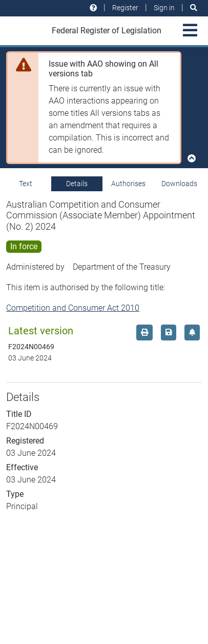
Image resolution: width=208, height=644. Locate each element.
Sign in (164, 8)
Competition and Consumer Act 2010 (73, 308)
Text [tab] (26, 184)
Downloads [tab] (179, 184)
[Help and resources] (93, 8)
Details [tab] (77, 184)
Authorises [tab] (128, 184)
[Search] (194, 8)
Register (125, 8)
